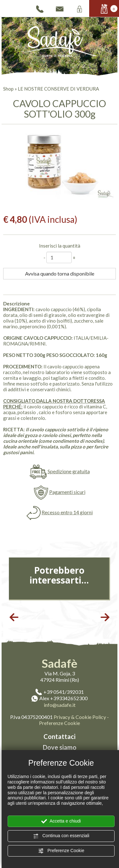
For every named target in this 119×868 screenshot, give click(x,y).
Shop (8, 89)
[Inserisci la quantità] (59, 257)
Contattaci (60, 736)
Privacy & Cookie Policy (80, 717)
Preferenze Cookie (61, 851)
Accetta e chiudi (61, 821)
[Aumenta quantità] (74, 257)
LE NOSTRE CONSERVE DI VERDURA (58, 89)
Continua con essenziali (61, 836)
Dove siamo (60, 747)
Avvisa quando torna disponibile (60, 273)
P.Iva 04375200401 (31, 717)
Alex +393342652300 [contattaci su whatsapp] (60, 698)
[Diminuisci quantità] (44, 257)
